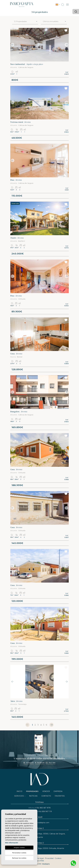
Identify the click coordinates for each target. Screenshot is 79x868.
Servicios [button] (19, 796)
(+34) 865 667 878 (43, 808)
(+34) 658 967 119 (44, 811)
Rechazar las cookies (19, 858)
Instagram (29, 763)
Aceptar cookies (19, 848)
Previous (13, 45)
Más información (12, 843)
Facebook (40, 763)
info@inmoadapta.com (39, 823)
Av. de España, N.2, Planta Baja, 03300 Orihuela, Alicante (40, 848)
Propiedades (32, 791)
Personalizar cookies (19, 853)
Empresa (58, 791)
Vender (46, 791)
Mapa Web (39, 861)
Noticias (33, 796)
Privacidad (49, 858)
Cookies (58, 858)
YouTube (51, 763)
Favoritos (60, 796)
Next (66, 45)
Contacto (46, 796)
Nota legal (39, 858)
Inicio (19, 791)
